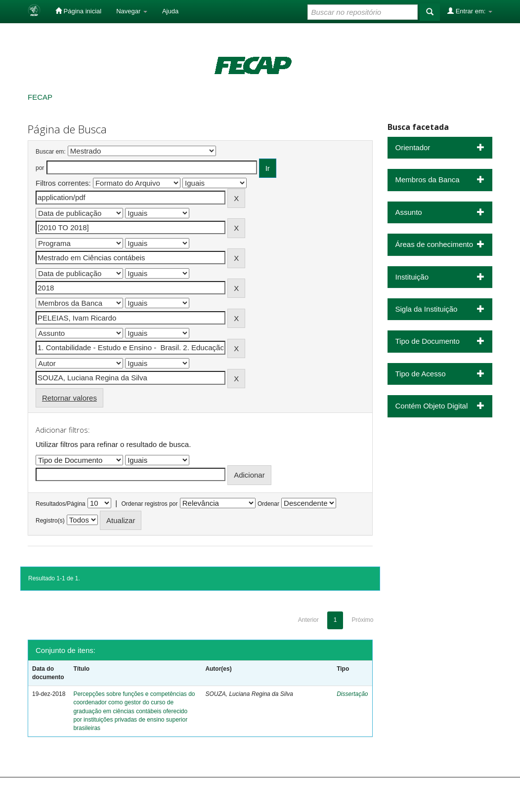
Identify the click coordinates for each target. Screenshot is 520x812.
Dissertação (352, 694)
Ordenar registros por (149, 504)
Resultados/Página (61, 504)
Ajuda (170, 11)
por (40, 168)
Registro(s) (50, 521)
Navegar (132, 11)
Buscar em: (51, 152)
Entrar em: (470, 11)
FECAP (40, 97)
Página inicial (78, 11)
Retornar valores (69, 398)
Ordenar (268, 504)
